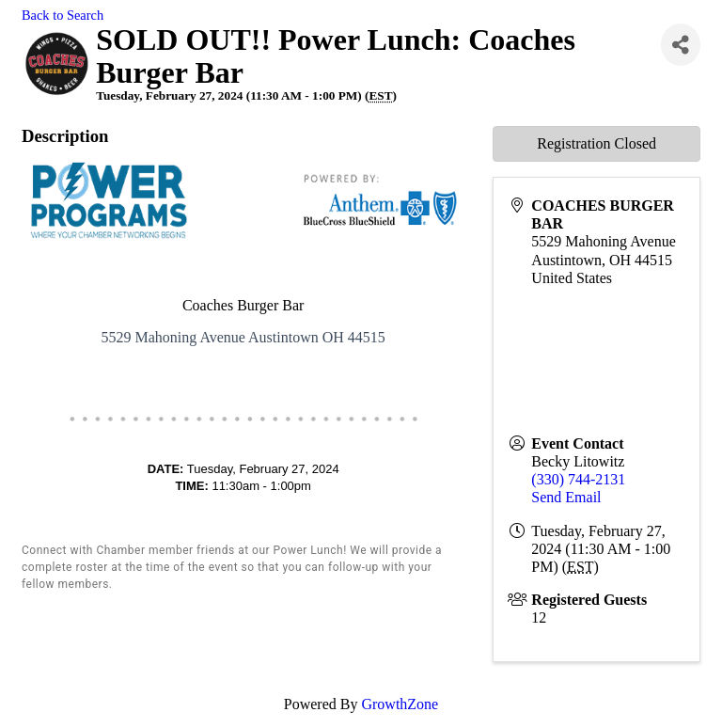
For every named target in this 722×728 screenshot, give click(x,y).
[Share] (681, 45)
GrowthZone (400, 704)
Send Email (566, 497)
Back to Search (63, 15)
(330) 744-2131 (578, 479)
